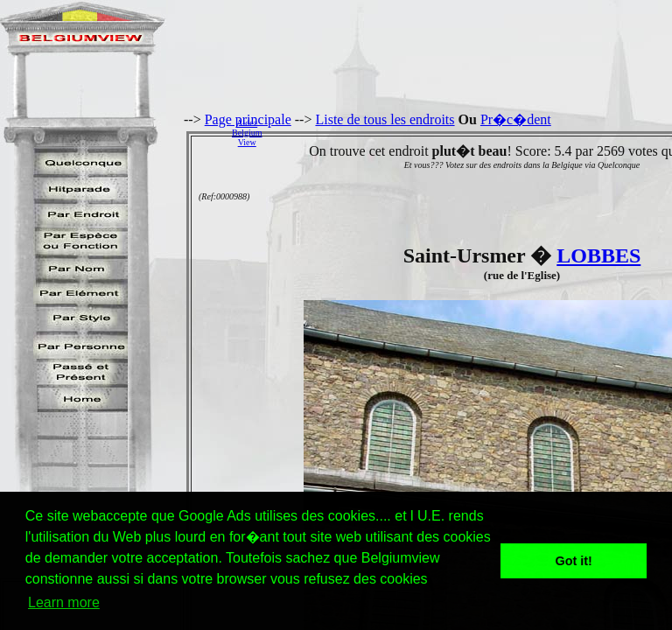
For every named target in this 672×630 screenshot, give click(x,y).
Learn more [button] (64, 602)
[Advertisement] (472, 132)
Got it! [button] (574, 561)
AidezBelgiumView (247, 133)
